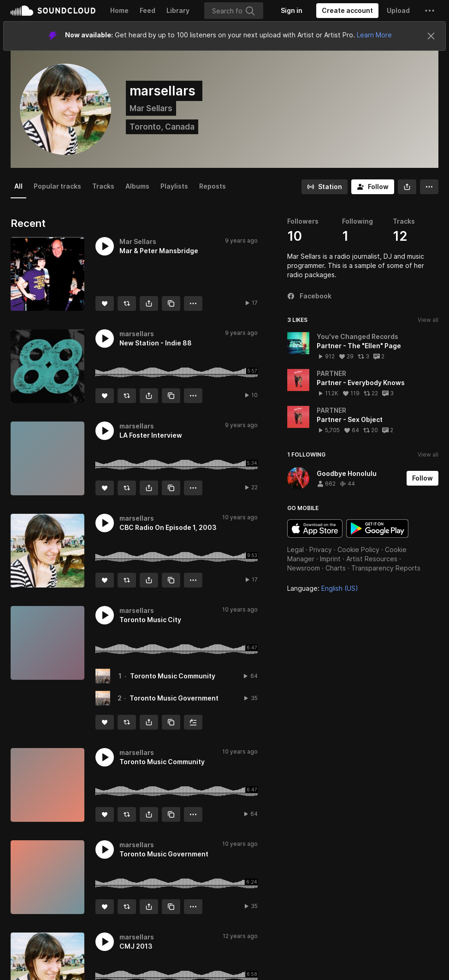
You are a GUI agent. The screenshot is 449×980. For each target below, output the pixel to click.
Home (119, 10)
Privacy (321, 549)
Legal (295, 549)
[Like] (105, 303)
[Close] (431, 36)
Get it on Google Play (377, 529)
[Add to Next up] (193, 722)
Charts (336, 568)
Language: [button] (323, 588)
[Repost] (127, 303)
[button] (430, 11)
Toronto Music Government (174, 698)
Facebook (309, 296)
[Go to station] (325, 187)
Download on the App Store (315, 529)
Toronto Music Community (173, 676)
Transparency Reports (386, 568)
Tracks (103, 186)
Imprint (330, 559)
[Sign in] (292, 11)
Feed (148, 10)
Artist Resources (372, 559)
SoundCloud (53, 11)
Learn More (374, 35)
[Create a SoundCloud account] (347, 11)
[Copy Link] (171, 303)
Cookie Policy (358, 549)
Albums (137, 186)
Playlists (174, 186)
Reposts (213, 186)
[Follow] (373, 187)
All (18, 186)
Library (178, 10)
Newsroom (304, 568)
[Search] (234, 11)
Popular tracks (57, 186)
